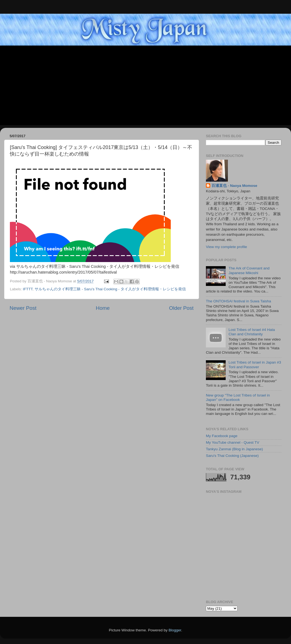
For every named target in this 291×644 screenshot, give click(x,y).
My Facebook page (222, 436)
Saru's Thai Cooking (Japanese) (232, 456)
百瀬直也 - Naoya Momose (234, 186)
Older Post (181, 308)
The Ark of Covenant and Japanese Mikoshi (249, 270)
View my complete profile (226, 247)
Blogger (175, 630)
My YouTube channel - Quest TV (233, 442)
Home (103, 308)
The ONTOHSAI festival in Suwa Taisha (238, 301)
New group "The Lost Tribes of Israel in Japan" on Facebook (238, 397)
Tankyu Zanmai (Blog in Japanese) (234, 449)
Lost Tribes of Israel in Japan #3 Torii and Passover (255, 365)
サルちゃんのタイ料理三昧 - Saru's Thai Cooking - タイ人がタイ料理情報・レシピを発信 (110, 289)
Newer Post (23, 308)
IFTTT (28, 289)
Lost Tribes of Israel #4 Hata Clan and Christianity (252, 332)
